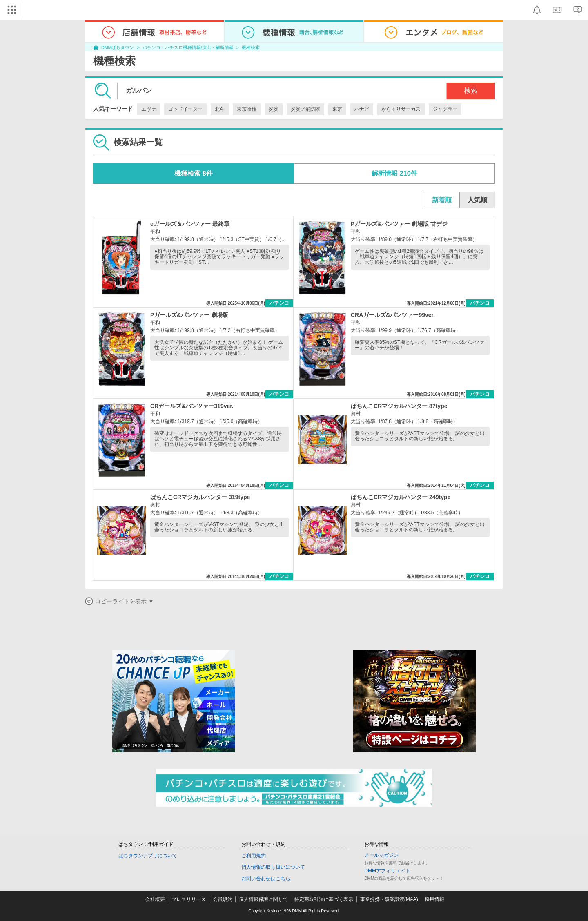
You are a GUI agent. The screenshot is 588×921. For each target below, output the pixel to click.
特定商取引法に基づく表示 (324, 899)
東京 (337, 109)
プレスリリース (189, 899)
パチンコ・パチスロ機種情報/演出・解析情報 (188, 47)
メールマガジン (381, 855)
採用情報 (434, 899)
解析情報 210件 (394, 173)
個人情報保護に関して (263, 899)
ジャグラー (445, 109)
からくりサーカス (401, 109)
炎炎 (274, 109)
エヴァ (149, 109)
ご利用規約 (254, 856)
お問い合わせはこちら (266, 879)
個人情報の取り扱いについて (273, 867)
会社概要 (155, 899)
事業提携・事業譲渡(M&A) (389, 899)
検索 (471, 90)
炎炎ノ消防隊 (305, 109)
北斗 (220, 109)
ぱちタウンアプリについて (148, 856)
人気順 (477, 200)
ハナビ (362, 109)
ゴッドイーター (185, 109)
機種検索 (251, 47)
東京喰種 (247, 109)
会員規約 (223, 899)
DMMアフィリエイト (387, 871)
